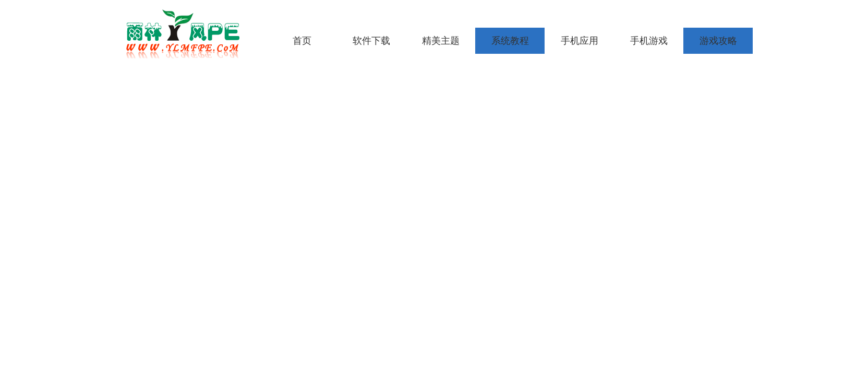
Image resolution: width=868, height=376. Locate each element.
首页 (302, 41)
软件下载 (371, 41)
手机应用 (580, 41)
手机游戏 (649, 41)
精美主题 (441, 41)
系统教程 (510, 41)
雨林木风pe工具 (186, 34)
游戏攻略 (718, 41)
